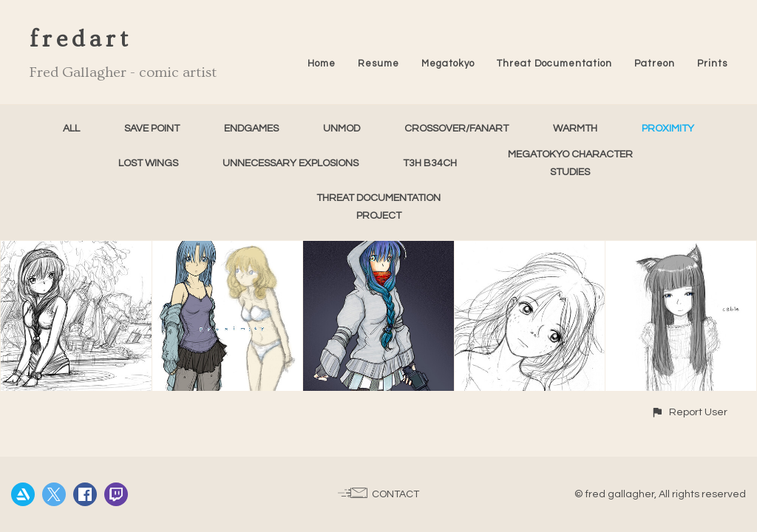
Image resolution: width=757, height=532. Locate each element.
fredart (81, 39)
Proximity (668, 129)
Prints (712, 64)
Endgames (251, 129)
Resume (378, 64)
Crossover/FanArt (456, 129)
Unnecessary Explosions (291, 163)
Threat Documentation (554, 64)
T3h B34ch (430, 163)
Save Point (152, 129)
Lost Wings (148, 163)
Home (322, 64)
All (71, 129)
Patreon (655, 64)
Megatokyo (448, 64)
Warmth (575, 129)
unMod (342, 129)
